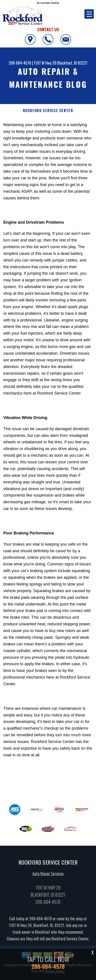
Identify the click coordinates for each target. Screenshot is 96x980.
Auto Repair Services (48, 878)
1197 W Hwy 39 (45, 63)
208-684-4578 (20, 63)
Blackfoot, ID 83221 (72, 63)
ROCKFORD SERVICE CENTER (48, 111)
